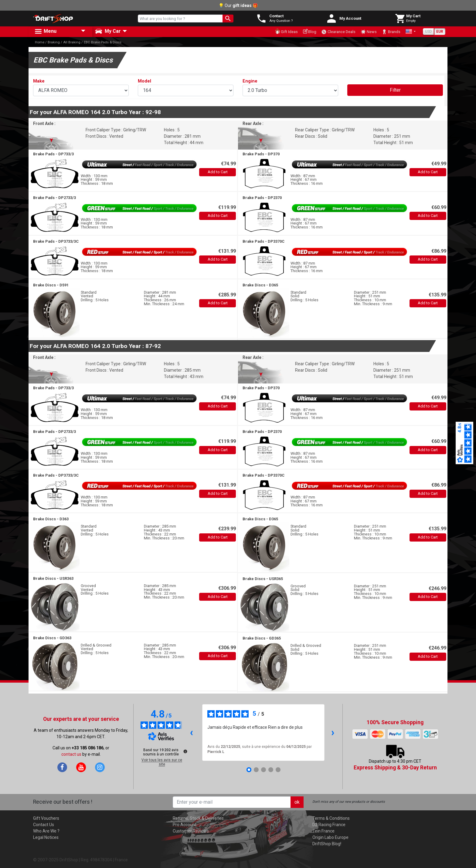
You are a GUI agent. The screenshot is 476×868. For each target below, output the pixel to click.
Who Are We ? (46, 831)
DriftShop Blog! (327, 844)
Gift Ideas (286, 31)
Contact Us (44, 825)
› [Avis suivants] (333, 732)
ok (297, 802)
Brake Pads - (53, 154)
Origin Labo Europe (330, 837)
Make (39, 81)
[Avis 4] (271, 770)
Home (40, 42)
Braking (54, 42)
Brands (391, 32)
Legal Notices (46, 837)
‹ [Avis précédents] (191, 732)
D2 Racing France (329, 825)
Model (144, 81)
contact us (71, 754)
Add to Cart (218, 172)
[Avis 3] (263, 770)
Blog (309, 31)
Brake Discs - (51, 285)
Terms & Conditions (331, 818)
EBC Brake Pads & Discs (103, 42)
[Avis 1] (249, 770)
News (369, 32)
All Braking (72, 42)
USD (428, 32)
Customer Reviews (191, 831)
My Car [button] (108, 31)
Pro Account (185, 825)
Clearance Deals (338, 32)
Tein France (323, 831)
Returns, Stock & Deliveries (198, 818)
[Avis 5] (278, 770)
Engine (250, 81)
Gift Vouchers (46, 818)
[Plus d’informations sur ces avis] (185, 751)
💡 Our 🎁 (238, 5)
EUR (440, 32)
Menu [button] (45, 32)
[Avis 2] (256, 770)
